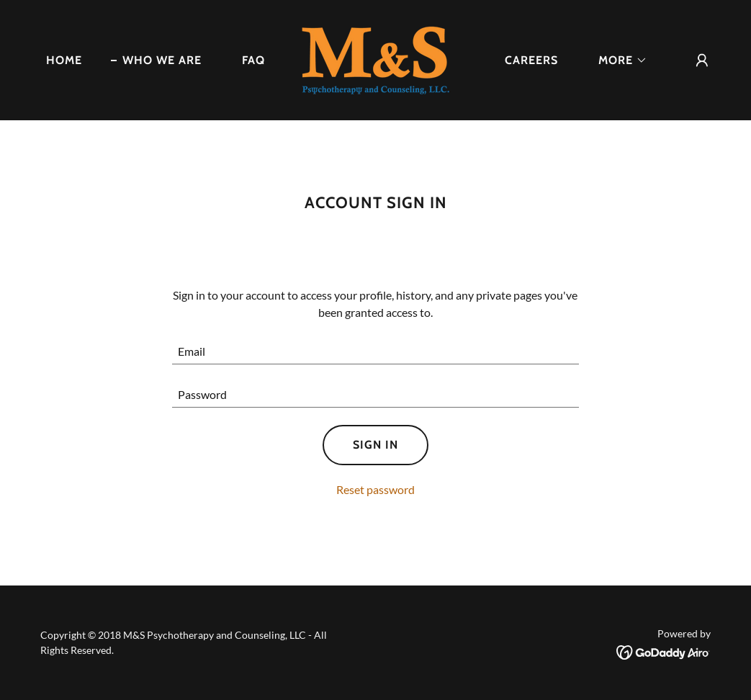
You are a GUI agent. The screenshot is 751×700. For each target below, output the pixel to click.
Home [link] (64, 60)
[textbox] (375, 351)
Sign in (375, 445)
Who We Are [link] (162, 60)
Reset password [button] (375, 489)
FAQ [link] (253, 60)
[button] (617, 60)
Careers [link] (531, 60)
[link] (375, 59)
